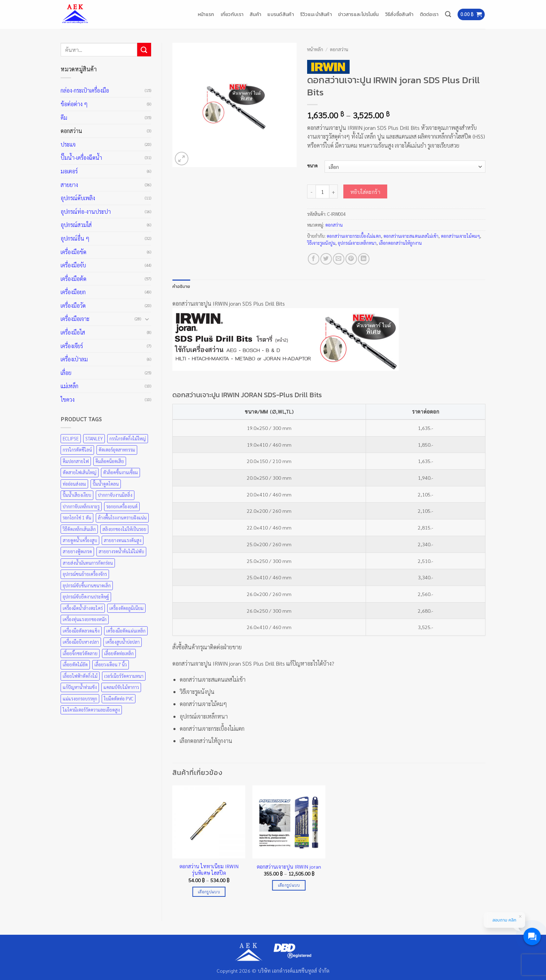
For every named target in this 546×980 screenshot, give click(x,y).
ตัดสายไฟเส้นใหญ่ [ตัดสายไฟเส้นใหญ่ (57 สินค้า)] (80, 472)
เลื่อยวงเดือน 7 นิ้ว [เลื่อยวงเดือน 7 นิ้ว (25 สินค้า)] (111, 664)
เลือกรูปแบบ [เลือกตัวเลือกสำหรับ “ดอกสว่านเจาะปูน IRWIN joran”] (289, 885)
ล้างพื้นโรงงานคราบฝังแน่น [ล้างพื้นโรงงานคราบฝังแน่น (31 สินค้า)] (122, 518)
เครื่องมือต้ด (73, 279)
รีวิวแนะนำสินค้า (316, 14)
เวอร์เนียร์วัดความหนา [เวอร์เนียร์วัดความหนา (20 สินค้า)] (124, 676)
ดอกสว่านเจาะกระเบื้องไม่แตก (354, 236)
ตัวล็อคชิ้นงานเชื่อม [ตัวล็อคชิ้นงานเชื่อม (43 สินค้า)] (120, 472)
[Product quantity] (322, 191)
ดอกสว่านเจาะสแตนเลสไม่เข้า (411, 236)
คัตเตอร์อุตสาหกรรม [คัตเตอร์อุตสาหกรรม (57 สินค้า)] (117, 450)
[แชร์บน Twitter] (326, 259)
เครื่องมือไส (73, 332)
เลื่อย (66, 373)
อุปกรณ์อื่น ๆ (75, 238)
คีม (64, 117)
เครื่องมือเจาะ (75, 319)
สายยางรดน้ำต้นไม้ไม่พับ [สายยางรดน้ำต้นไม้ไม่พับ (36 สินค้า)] (121, 551)
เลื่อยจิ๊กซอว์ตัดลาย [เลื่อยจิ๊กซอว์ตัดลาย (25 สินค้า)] (80, 653)
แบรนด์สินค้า (281, 14)
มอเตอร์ (69, 171)
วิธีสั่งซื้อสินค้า (399, 14)
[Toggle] (147, 319)
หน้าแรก (206, 14)
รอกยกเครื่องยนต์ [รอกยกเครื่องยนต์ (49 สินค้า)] (122, 506)
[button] (471, 14)
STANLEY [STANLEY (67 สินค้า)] (94, 438)
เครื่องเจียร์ (72, 346)
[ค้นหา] (448, 14)
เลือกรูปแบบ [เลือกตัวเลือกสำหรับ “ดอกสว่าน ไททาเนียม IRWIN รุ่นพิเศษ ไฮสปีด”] (209, 892)
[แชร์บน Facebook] (314, 259)
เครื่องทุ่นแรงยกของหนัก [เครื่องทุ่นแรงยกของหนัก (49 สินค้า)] (85, 619)
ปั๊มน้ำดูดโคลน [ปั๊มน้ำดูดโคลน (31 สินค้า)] (106, 484)
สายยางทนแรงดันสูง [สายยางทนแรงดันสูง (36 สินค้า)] (123, 540)
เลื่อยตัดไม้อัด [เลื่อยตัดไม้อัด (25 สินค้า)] (75, 664)
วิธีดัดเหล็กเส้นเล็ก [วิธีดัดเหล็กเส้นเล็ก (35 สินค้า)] (79, 529)
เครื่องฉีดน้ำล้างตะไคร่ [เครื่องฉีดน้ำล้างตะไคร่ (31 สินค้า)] (83, 608)
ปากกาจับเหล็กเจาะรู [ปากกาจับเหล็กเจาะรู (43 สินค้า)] (81, 506)
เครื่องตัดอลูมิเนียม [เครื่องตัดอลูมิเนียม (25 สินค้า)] (126, 608)
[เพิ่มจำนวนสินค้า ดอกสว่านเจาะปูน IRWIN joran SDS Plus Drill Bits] (334, 191)
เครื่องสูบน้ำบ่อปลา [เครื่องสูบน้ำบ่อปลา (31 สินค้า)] (123, 642)
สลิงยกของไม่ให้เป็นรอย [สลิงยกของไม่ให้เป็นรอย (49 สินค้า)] (124, 529)
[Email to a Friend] (339, 259)
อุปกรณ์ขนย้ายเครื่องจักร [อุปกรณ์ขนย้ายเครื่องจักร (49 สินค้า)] (85, 574)
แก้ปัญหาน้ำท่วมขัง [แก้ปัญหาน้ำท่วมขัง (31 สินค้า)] (80, 687)
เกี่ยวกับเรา (232, 14)
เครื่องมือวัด (73, 305)
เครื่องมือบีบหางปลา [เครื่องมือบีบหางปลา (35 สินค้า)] (81, 642)
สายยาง (69, 185)
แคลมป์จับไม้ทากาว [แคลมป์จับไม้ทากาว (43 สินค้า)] (121, 687)
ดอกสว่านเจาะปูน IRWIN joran (289, 867)
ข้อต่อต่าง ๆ (74, 104)
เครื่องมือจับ (73, 265)
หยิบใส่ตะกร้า (365, 192)
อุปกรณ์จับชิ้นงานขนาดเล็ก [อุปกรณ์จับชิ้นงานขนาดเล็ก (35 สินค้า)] (87, 585)
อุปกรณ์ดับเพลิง (78, 198)
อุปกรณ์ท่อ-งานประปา (86, 211)
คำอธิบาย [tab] (181, 286)
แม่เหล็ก (69, 386)
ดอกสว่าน (71, 131)
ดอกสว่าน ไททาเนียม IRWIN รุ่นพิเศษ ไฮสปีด (209, 869)
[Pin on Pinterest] (351, 259)
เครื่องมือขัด (73, 252)
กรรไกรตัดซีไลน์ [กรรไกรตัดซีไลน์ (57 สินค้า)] (77, 450)
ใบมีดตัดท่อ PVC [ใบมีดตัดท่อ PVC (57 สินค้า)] (119, 699)
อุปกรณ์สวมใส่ (76, 225)
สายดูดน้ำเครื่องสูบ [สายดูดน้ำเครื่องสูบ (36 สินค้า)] (80, 540)
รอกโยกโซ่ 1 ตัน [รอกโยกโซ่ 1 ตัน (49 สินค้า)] (77, 518)
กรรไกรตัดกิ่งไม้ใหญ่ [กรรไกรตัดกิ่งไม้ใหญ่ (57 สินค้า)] (128, 438)
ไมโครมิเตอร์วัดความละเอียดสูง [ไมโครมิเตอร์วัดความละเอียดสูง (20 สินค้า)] (91, 710)
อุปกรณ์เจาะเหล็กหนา (357, 243)
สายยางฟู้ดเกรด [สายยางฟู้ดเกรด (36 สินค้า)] (77, 551)
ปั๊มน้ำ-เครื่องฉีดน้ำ (81, 158)
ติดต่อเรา (429, 14)
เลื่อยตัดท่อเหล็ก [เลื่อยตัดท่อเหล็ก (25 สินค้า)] (119, 653)
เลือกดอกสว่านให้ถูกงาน (400, 243)
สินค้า (255, 14)
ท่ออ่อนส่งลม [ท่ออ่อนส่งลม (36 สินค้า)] (74, 484)
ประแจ (68, 144)
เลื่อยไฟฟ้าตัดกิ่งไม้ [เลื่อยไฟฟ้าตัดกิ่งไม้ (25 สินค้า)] (80, 676)
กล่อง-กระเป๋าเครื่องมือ (85, 90)
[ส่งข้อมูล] (144, 50)
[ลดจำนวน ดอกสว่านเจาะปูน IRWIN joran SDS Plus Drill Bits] (311, 191)
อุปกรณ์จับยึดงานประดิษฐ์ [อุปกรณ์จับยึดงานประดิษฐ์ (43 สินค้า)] (86, 597)
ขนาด (312, 166)
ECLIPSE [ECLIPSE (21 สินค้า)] (71, 438)
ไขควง (68, 399)
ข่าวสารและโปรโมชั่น (358, 14)
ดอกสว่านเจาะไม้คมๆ (460, 236)
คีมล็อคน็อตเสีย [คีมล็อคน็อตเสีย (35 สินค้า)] (110, 461)
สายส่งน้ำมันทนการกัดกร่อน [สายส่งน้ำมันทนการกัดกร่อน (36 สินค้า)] (88, 563)
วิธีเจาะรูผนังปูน (321, 243)
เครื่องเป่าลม (74, 359)
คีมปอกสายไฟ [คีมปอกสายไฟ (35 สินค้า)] (76, 461)
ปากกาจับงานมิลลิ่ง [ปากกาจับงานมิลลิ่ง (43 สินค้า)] (115, 495)
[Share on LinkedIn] (364, 259)
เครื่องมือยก (73, 292)
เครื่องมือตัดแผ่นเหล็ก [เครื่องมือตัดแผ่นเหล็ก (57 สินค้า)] (126, 631)
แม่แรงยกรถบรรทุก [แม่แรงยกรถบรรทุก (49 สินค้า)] (80, 699)
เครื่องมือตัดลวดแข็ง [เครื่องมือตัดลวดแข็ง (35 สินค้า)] (81, 631)
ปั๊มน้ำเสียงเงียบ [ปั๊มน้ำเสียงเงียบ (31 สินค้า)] (77, 495)
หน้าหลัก (315, 49)
